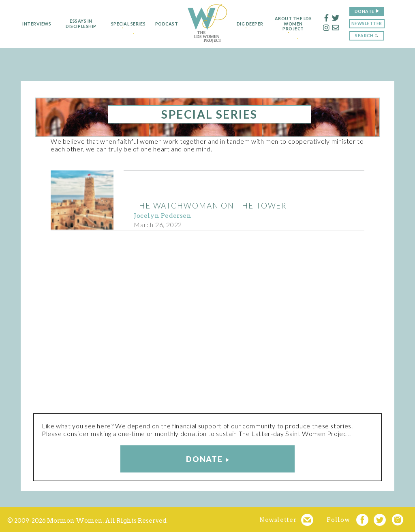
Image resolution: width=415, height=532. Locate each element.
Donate (374, 11)
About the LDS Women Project (303, 24)
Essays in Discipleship (71, 24)
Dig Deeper (253, 24)
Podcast (163, 24)
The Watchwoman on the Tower (210, 205)
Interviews (27, 24)
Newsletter (376, 23)
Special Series (121, 24)
